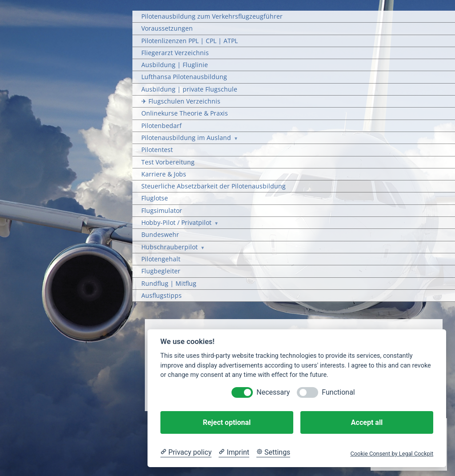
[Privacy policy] (186, 452)
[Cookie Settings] (273, 452)
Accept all (367, 422)
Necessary (273, 392)
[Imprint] (234, 452)
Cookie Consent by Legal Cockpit (392, 454)
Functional (338, 392)
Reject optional (227, 422)
